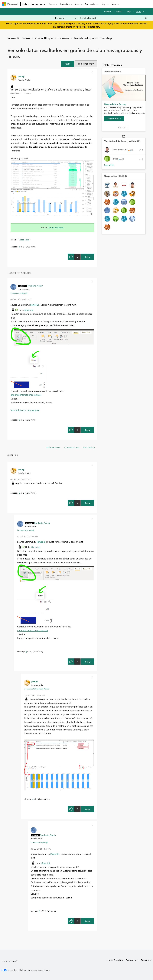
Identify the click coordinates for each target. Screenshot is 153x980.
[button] (67, 64)
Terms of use (132, 960)
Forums (52, 4)
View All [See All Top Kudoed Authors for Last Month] (109, 165)
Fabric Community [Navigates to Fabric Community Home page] (34, 4)
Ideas (77, 4)
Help (129, 11)
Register (108, 11)
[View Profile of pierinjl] (21, 76)
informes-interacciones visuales (26, 395)
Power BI (35, 305)
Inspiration (65, 4)
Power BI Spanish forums (52, 38)
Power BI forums (19, 38)
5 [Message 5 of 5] (40, 911)
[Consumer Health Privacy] (39, 970)
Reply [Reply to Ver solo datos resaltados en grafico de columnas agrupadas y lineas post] (88, 257)
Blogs (104, 4)
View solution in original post (25, 410)
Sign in (119, 11)
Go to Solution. (56, 227)
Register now (93, 27)
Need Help (24, 240)
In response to (19, 293)
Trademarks (146, 960)
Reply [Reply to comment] (88, 430)
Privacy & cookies (115, 960)
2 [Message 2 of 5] (19, 493)
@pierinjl (29, 310)
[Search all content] (114, 18)
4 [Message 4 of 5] (33, 799)
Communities (90, 4)
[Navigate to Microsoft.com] (10, 4)
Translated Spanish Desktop (93, 38)
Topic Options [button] (85, 64)
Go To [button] (139, 11)
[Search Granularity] (66, 18)
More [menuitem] (114, 4)
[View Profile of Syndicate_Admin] (35, 286)
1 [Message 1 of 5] (19, 247)
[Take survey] (114, 119)
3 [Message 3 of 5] (19, 420)
